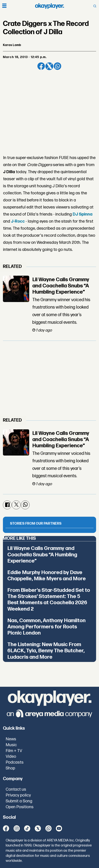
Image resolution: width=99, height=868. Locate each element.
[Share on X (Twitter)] (49, 66)
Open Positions (20, 807)
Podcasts (15, 762)
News (11, 739)
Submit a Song (19, 801)
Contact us (16, 789)
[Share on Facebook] (41, 66)
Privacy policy (18, 795)
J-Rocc (18, 221)
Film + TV (14, 751)
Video (11, 756)
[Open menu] (4, 6)
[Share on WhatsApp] (57, 66)
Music (11, 745)
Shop (10, 768)
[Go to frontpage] (49, 6)
